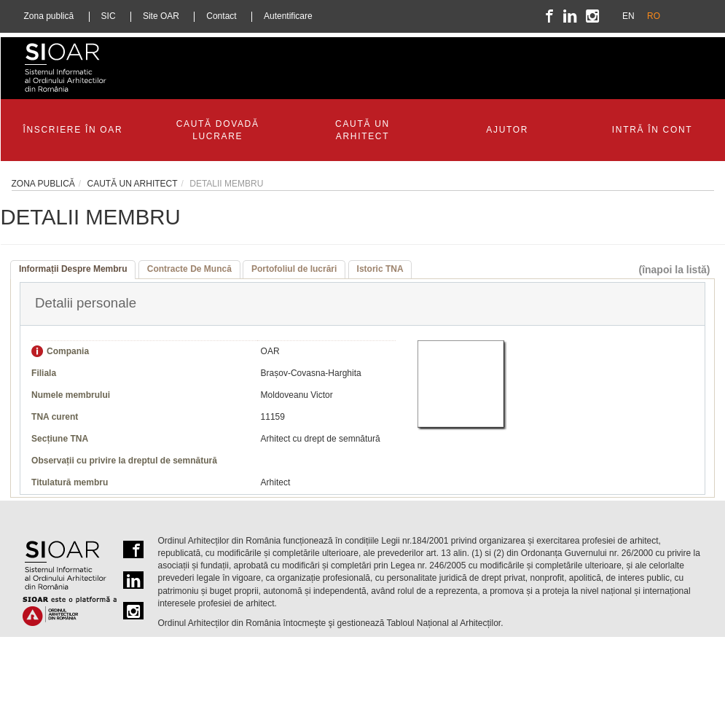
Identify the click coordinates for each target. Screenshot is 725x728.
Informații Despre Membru (73, 269)
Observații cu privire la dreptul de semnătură (124, 461)
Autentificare (288, 16)
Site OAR (161, 16)
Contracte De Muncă (189, 269)
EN (628, 16)
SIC (109, 16)
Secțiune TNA (60, 439)
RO (654, 16)
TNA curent (55, 417)
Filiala (44, 373)
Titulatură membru (70, 482)
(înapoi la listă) (674, 270)
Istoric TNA (380, 269)
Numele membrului (71, 395)
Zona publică (49, 16)
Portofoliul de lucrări (294, 269)
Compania (68, 351)
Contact (221, 16)
